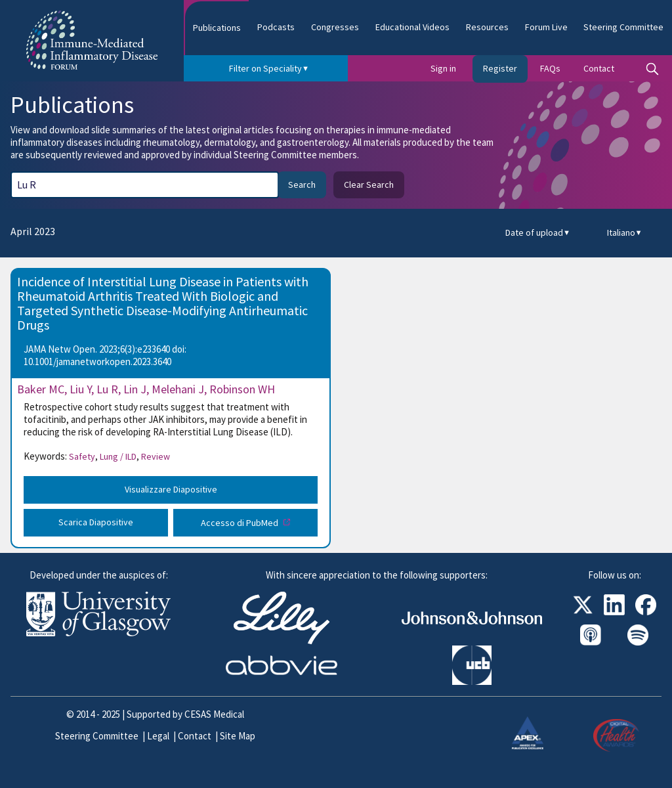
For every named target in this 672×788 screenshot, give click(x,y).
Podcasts (276, 27)
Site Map (238, 736)
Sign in (443, 68)
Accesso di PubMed (241, 523)
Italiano (625, 233)
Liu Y (80, 389)
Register (500, 68)
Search (302, 185)
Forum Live (546, 27)
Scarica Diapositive (96, 522)
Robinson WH (242, 389)
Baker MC (41, 389)
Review (156, 456)
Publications (217, 28)
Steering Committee (623, 27)
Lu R (107, 389)
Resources (487, 27)
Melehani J (178, 389)
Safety (83, 456)
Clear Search (369, 185)
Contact (599, 68)
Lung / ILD (119, 456)
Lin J (135, 389)
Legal (158, 736)
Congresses (335, 27)
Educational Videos (412, 27)
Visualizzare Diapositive (171, 489)
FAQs (550, 68)
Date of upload (538, 233)
